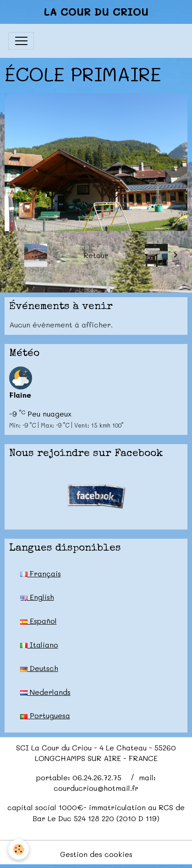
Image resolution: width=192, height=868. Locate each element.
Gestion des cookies (96, 854)
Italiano (39, 645)
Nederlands (45, 692)
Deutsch (39, 668)
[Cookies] (19, 849)
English (37, 597)
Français (41, 573)
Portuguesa (45, 715)
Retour (96, 255)
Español (38, 621)
